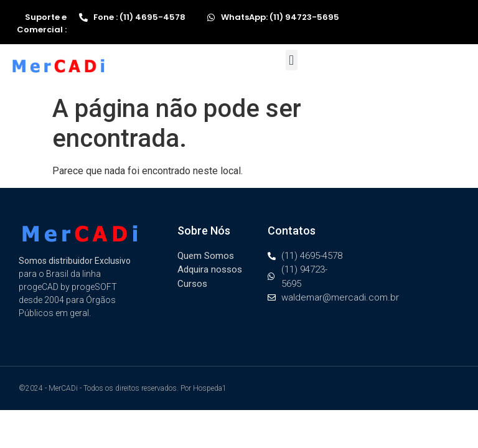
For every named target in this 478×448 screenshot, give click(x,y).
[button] (292, 60)
